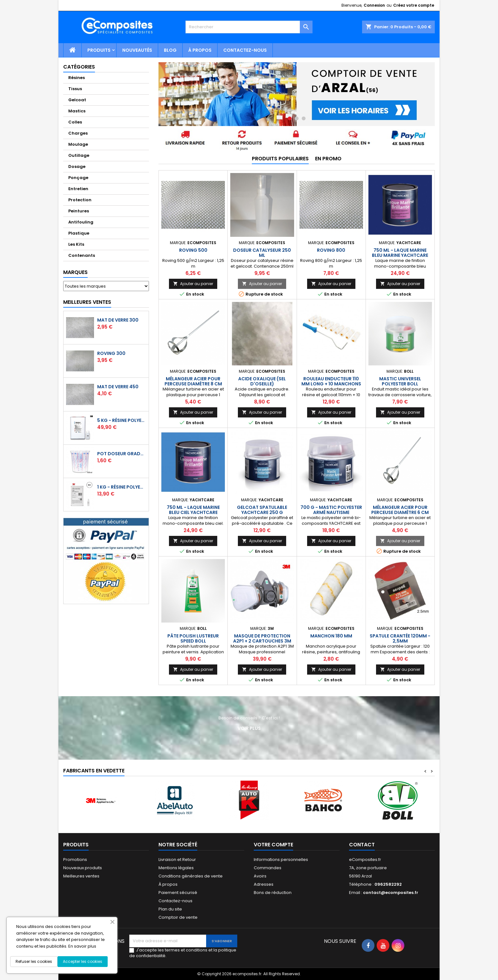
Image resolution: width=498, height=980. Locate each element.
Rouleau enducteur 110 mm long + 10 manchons (331, 381)
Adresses (264, 884)
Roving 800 (331, 250)
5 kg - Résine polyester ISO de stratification (122, 420)
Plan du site (170, 909)
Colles (75, 122)
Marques (75, 272)
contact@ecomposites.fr (391, 893)
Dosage (77, 167)
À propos (200, 50)
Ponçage (78, 178)
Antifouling (81, 222)
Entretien (78, 189)
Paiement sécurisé (178, 893)
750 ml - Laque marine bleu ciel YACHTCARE (193, 510)
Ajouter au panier (193, 284)
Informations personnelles (281, 860)
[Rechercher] (249, 27)
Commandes (268, 868)
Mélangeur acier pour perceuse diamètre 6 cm (400, 510)
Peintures (79, 211)
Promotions (75, 860)
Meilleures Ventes (87, 302)
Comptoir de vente (178, 917)
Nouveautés (137, 50)
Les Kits (76, 244)
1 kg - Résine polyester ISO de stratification (122, 487)
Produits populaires (280, 159)
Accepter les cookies (83, 961)
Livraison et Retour (177, 860)
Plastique (79, 233)
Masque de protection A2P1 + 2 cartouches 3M (262, 638)
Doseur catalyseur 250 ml (262, 253)
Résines (77, 78)
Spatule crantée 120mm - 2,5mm (400, 638)
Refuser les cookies (34, 961)
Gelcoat (77, 100)
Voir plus (249, 728)
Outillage (79, 155)
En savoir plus (82, 946)
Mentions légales (176, 868)
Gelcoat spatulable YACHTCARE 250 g (262, 510)
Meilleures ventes (81, 876)
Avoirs (260, 876)
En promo (328, 159)
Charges (78, 133)
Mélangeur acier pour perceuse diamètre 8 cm (193, 381)
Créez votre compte (414, 5)
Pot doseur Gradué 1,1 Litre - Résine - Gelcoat (122, 454)
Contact (362, 845)
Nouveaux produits (83, 868)
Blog (170, 50)
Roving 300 (111, 353)
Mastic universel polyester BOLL (400, 381)
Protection (80, 200)
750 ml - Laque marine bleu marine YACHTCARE (400, 253)
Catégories (79, 67)
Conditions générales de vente (191, 876)
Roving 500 (193, 250)
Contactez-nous (245, 50)
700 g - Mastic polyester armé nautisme (331, 510)
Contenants (82, 255)
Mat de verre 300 (118, 320)
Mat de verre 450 (118, 387)
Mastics (77, 111)
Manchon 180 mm (331, 636)
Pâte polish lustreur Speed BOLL (193, 638)
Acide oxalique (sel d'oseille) (262, 381)
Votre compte (273, 845)
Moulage (78, 144)
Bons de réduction (273, 893)
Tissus (75, 89)
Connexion (374, 5)
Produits (99, 50)
